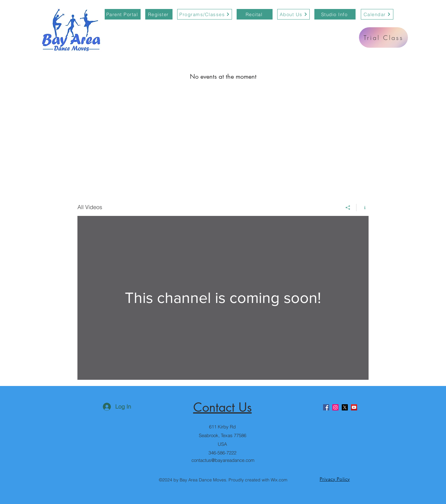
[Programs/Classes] (205, 14)
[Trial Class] (383, 37)
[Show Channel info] (363, 208)
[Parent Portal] (123, 14)
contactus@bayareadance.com (223, 460)
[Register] (159, 14)
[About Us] (293, 14)
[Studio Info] (335, 14)
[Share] (348, 208)
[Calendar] (377, 14)
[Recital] (255, 14)
